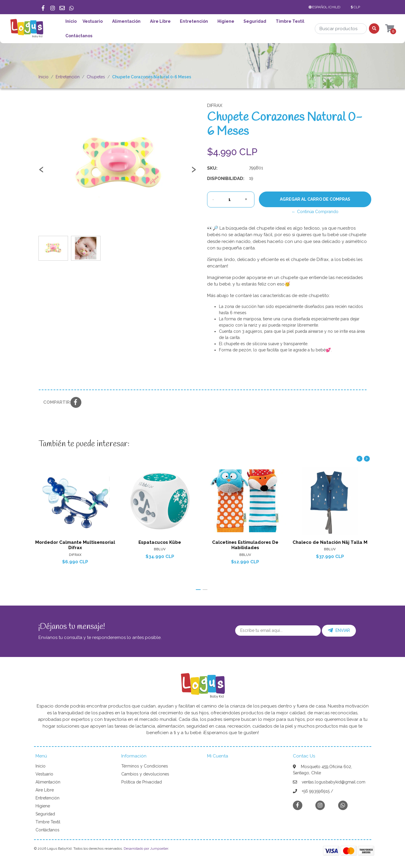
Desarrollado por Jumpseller (146, 848)
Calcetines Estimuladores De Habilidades (245, 545)
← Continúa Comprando (315, 212)
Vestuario (93, 21)
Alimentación (126, 21)
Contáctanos (79, 36)
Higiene (226, 21)
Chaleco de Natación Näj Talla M (330, 542)
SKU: (212, 168)
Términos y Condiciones (145, 766)
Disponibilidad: (226, 179)
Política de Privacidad (142, 782)
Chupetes (96, 77)
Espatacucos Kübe (160, 542)
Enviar (339, 630)
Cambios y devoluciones (145, 774)
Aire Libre (160, 21)
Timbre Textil (290, 21)
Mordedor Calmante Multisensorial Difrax (75, 545)
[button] (326, 7)
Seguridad (255, 21)
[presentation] (41, 172)
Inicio (71, 21)
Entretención (194, 21)
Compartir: (55, 402)
